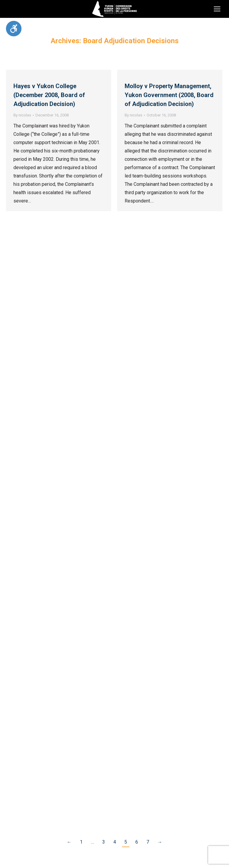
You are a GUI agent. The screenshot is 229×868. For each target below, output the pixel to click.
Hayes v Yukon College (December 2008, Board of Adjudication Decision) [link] (49, 95)
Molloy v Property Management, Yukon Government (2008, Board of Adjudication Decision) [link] (169, 95)
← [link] (69, 842)
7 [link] (148, 842)
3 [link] (104, 842)
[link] (14, 29)
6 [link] (137, 842)
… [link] (92, 842)
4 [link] (115, 842)
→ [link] (160, 842)
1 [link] (81, 842)
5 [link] (126, 842)
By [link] (22, 115)
